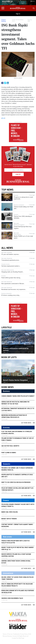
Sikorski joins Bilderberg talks (12, 598)
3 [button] (6, 352)
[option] (18, 3)
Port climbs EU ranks (9, 453)
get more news (28, 423)
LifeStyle (5, 346)
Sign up (18, 174)
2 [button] (5, 352)
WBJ (29, 21)
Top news (7, 190)
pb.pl (3, 118)
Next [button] (31, 3)
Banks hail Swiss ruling (10, 512)
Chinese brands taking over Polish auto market (18, 396)
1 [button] (3, 352)
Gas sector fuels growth (10, 446)
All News (7, 248)
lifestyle (7, 327)
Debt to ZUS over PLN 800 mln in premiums (16, 482)
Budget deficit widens (9, 519)
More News (8, 387)
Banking (4, 21)
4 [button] (7, 352)
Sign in (18, 14)
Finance (4, 20)
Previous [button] (5, 4)
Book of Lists (9, 357)
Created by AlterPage (18, 638)
